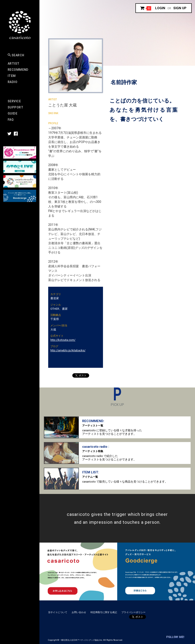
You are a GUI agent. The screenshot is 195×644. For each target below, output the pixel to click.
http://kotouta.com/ (63, 340)
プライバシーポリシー (133, 612)
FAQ (11, 120)
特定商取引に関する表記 (104, 612)
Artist (14, 64)
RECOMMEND (18, 70)
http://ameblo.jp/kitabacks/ (68, 350)
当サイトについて (58, 612)
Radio (12, 82)
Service (14, 101)
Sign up (180, 8)
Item (12, 76)
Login (160, 8)
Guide (12, 113)
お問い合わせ (79, 612)
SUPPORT (15, 107)
